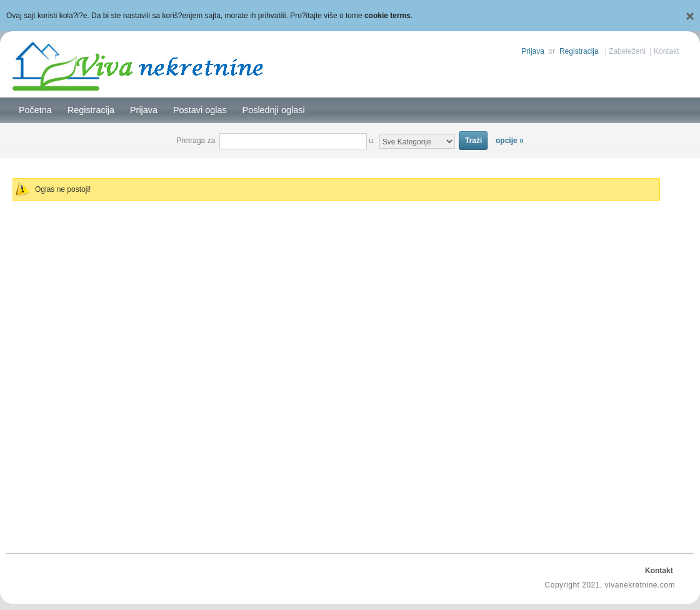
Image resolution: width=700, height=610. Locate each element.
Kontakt (667, 51)
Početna (35, 110)
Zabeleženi (627, 51)
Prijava (533, 51)
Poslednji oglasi (274, 110)
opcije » (510, 141)
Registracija (579, 51)
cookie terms (387, 16)
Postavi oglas (200, 110)
